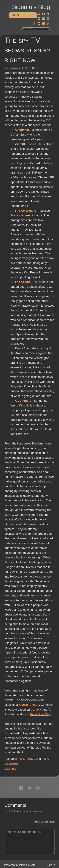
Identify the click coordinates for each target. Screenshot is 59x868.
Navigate (10, 768)
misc (21, 759)
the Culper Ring (41, 714)
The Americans (25, 211)
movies (30, 759)
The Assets (23, 282)
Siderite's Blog (31, 7)
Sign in (51, 865)
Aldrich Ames (27, 705)
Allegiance (22, 130)
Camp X (36, 710)
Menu (15, 15)
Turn (18, 348)
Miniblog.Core (27, 865)
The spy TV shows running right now (28, 50)
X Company (23, 401)
